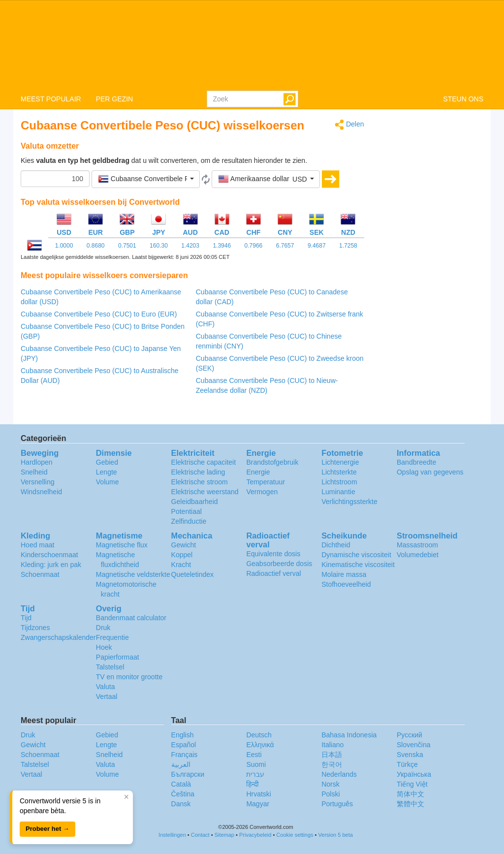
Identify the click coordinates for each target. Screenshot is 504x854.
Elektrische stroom (200, 482)
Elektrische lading (198, 472)
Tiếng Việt (412, 784)
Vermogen (262, 492)
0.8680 (96, 246)
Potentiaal (187, 511)
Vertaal (107, 696)
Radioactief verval (273, 573)
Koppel (182, 555)
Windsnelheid (41, 492)
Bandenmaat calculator (131, 618)
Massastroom (417, 545)
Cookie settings (295, 835)
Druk (103, 628)
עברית (255, 774)
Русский (409, 735)
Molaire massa (344, 574)
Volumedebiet (418, 555)
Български (188, 774)
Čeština (183, 794)
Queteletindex (192, 574)
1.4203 (190, 246)
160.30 (159, 246)
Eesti (254, 755)
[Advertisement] (431, 267)
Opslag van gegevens (430, 472)
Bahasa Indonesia (349, 735)
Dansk (181, 804)
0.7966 (254, 246)
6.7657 (285, 246)
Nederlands (339, 774)
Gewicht (184, 545)
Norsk (331, 784)
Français (185, 755)
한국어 (332, 764)
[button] (146, 179)
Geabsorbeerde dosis (279, 564)
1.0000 (64, 246)
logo (252, 45)
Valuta (106, 687)
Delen (349, 125)
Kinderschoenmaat (49, 555)
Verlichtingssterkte (349, 502)
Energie (258, 472)
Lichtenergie (340, 462)
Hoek (104, 647)
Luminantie (338, 492)
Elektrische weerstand (205, 492)
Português (337, 804)
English (183, 735)
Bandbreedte (416, 462)
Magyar (258, 804)
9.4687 (317, 246)
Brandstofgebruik (272, 462)
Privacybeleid (255, 835)
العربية (181, 764)
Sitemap (224, 835)
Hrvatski (259, 794)
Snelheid (34, 472)
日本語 (332, 755)
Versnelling (38, 482)
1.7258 (348, 246)
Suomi (256, 764)
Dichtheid (336, 545)
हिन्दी (252, 784)
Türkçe (407, 764)
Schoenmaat (40, 574)
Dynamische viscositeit (356, 555)
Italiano (332, 745)
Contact (200, 835)
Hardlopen (37, 462)
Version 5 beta (336, 835)
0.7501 (127, 246)
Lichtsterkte (339, 472)
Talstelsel (110, 667)
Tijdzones (35, 628)
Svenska (410, 755)
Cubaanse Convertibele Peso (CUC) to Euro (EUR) (99, 314)
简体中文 (410, 794)
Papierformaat (118, 657)
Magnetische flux (122, 545)
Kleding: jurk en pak (51, 565)
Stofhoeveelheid (346, 584)
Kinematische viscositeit (358, 565)
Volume (108, 482)
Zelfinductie (189, 521)
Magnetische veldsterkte (133, 574)
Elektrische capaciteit (204, 462)
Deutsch (259, 735)
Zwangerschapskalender (58, 637)
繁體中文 (410, 804)
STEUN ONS (463, 99)
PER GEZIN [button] (114, 99)
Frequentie (112, 637)
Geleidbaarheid (195, 502)
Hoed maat (37, 545)
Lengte (107, 472)
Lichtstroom (339, 482)
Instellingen (172, 835)
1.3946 (222, 246)
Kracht (181, 565)
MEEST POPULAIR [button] (51, 99)
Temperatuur (266, 482)
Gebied (107, 462)
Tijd (26, 618)
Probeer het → (47, 829)
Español (184, 745)
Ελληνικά (260, 745)
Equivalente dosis (273, 554)
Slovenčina (414, 745)
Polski (331, 794)
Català (181, 784)
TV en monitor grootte (129, 677)
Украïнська (414, 774)
